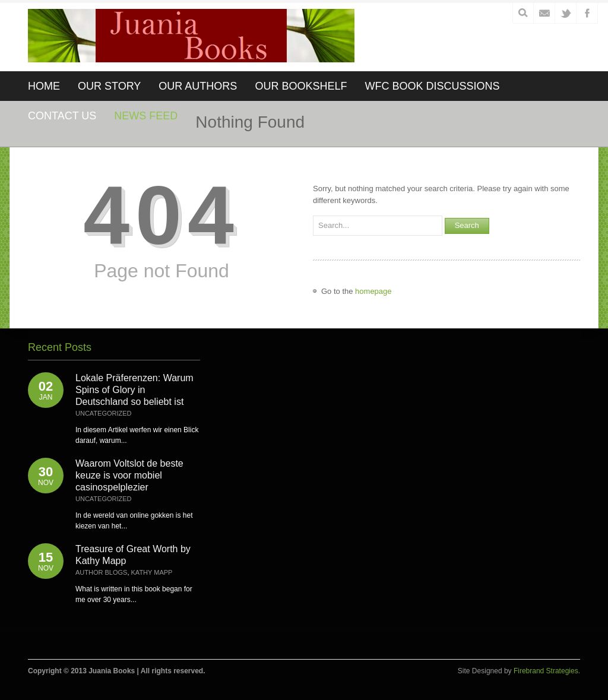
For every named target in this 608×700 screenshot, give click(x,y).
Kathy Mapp (152, 572)
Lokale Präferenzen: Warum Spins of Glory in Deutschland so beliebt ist (134, 390)
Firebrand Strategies (546, 671)
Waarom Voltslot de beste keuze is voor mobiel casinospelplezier (129, 475)
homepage (373, 291)
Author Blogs (101, 572)
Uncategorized (104, 413)
